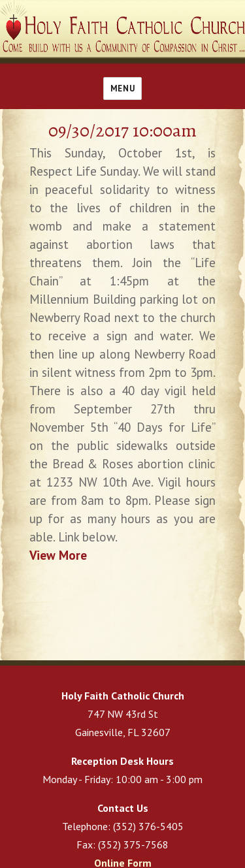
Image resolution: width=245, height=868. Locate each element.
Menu (122, 88)
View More (58, 555)
